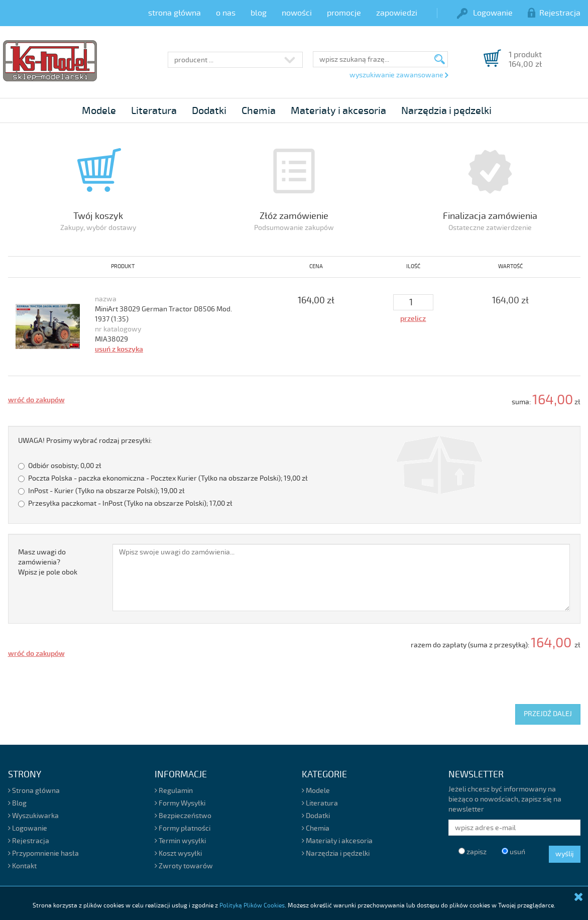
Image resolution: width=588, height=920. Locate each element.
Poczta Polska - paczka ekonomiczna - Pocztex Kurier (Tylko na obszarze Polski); (163, 478)
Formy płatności (183, 828)
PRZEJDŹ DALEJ (548, 714)
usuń (513, 852)
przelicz (413, 319)
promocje (344, 13)
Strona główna (34, 791)
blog (259, 13)
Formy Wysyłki (180, 803)
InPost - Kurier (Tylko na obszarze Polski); (101, 491)
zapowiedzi (397, 13)
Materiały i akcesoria (338, 111)
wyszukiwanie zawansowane (399, 75)
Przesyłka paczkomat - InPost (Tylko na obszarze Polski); (125, 503)
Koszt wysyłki (178, 853)
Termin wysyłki (180, 841)
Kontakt (22, 866)
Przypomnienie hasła (43, 853)
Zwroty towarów (184, 866)
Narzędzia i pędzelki (446, 111)
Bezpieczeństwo (183, 816)
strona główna (174, 13)
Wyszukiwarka (33, 816)
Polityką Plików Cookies (252, 906)
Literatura (154, 111)
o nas (226, 13)
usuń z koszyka (119, 349)
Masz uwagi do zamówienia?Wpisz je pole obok (48, 562)
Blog (17, 803)
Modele (99, 111)
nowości (297, 13)
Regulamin (174, 791)
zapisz (473, 852)
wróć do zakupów (36, 400)
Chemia (259, 111)
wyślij (565, 854)
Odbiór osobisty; (60, 466)
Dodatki (209, 111)
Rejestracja (554, 13)
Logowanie (485, 13)
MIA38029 (111, 339)
